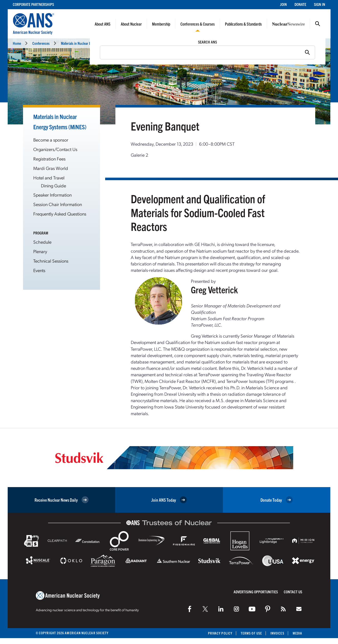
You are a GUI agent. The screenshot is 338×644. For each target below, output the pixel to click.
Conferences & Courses (198, 24)
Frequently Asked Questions (60, 214)
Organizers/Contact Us (55, 149)
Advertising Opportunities (256, 592)
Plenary (40, 251)
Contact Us (293, 592)
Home (17, 43)
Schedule (42, 242)
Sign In (320, 4)
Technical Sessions (51, 261)
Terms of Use (251, 633)
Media (297, 633)
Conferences (41, 43)
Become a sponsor (51, 140)
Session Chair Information (58, 204)
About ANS (103, 24)
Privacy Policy (220, 633)
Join (283, 4)
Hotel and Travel (49, 178)
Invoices (277, 633)
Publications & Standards (243, 24)
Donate (300, 4)
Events (140, 43)
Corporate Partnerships (33, 4)
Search (318, 24)
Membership (161, 24)
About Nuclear (131, 24)
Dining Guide (53, 185)
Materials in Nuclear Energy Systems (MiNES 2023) (96, 43)
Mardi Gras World (51, 168)
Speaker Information (52, 195)
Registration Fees (49, 159)
